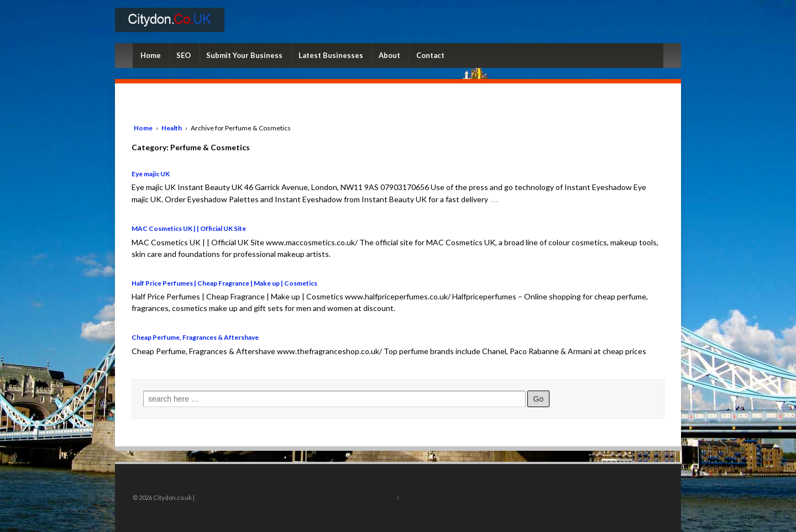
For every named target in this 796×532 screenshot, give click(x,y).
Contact (430, 55)
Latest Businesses (331, 55)
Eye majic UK (151, 174)
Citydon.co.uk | (173, 497)
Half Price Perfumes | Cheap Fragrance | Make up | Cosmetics (224, 283)
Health (172, 128)
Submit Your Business (244, 55)
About (389, 55)
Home (151, 55)
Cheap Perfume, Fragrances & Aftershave (195, 337)
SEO (184, 55)
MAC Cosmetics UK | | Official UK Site (189, 228)
